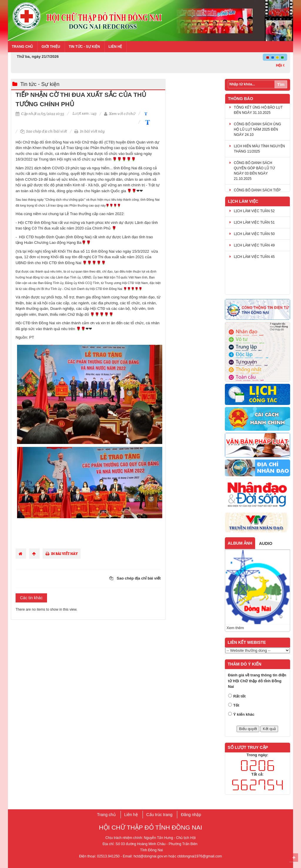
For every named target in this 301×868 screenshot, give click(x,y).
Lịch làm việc (243, 201)
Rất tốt (240, 696)
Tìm (281, 85)
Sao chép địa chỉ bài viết (44, 131)
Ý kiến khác (244, 714)
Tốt (236, 705)
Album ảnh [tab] (240, 543)
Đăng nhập (191, 815)
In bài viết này (90, 131)
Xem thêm (235, 628)
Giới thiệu (51, 47)
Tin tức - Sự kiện (84, 47)
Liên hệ (115, 47)
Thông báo (241, 99)
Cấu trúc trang (159, 815)
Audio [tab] (266, 543)
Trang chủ (22, 47)
